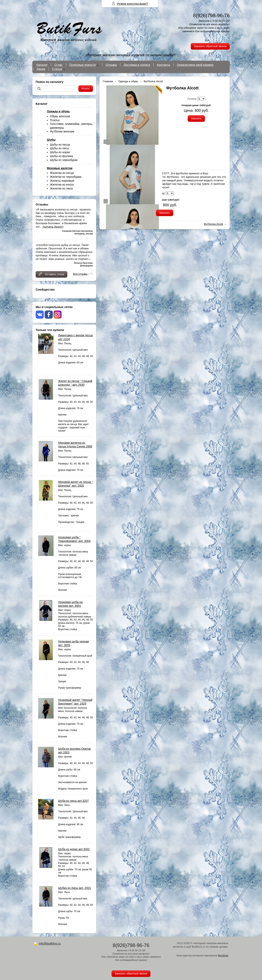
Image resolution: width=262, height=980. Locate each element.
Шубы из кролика (61, 156)
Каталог (42, 65)
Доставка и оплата (137, 65)
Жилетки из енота (62, 185)
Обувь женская (60, 116)
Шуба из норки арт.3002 (74, 849)
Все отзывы (80, 274)
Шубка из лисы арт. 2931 (75, 888)
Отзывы (111, 65)
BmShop (223, 955)
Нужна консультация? (132, 4)
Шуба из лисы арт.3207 (73, 801)
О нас (59, 65)
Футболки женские (62, 131)
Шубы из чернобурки (64, 160)
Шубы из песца (60, 145)
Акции (41, 69)
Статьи (57, 69)
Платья (55, 120)
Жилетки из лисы (61, 188)
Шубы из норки (60, 152)
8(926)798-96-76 (211, 15)
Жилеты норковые (62, 181)
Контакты (163, 65)
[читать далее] (52, 227)
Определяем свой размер (195, 65)
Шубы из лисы (59, 148)
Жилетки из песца (62, 173)
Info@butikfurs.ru (50, 943)
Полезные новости (83, 65)
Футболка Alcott (213, 224)
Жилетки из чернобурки (66, 177)
